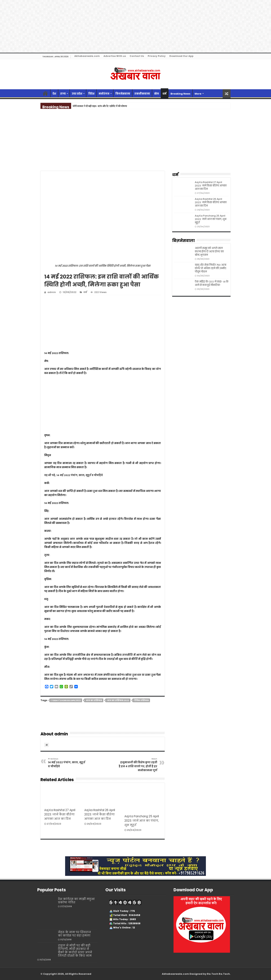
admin (52, 292)
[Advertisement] (135, 143)
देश (54, 94)
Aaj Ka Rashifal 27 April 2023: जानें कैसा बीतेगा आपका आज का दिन (60, 814)
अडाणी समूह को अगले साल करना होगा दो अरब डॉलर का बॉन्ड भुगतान (209, 251)
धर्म (164, 94)
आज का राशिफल (94, 700)
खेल (156, 94)
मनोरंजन (104, 94)
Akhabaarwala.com (87, 56)
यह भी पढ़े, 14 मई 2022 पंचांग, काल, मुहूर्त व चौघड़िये (73, 475)
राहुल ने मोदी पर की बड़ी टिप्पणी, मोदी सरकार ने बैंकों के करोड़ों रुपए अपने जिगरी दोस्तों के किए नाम (75, 951)
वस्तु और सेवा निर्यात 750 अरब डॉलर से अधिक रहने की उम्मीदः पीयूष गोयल (211, 268)
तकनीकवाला (142, 94)
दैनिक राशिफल (141, 700)
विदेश (91, 94)
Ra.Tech (224, 974)
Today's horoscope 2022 (66, 700)
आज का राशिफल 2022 (118, 700)
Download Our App (181, 56)
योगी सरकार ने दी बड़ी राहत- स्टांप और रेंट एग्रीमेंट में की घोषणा (100, 106)
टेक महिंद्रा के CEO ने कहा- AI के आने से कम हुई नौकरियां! (212, 283)
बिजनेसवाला (123, 94)
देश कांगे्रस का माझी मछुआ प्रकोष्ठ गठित (76, 901)
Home (45, 93)
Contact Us (137, 56)
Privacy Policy (157, 56)
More (198, 94)
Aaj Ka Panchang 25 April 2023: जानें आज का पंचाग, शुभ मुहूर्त (142, 821)
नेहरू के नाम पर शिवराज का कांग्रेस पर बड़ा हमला (74, 934)
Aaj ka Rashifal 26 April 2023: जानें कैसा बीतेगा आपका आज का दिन (100, 814)
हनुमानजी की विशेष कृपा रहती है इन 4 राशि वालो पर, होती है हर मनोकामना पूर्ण (138, 765)
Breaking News (180, 94)
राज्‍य (63, 94)
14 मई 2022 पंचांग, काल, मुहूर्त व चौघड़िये (67, 763)
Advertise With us (115, 56)
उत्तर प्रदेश (77, 94)
